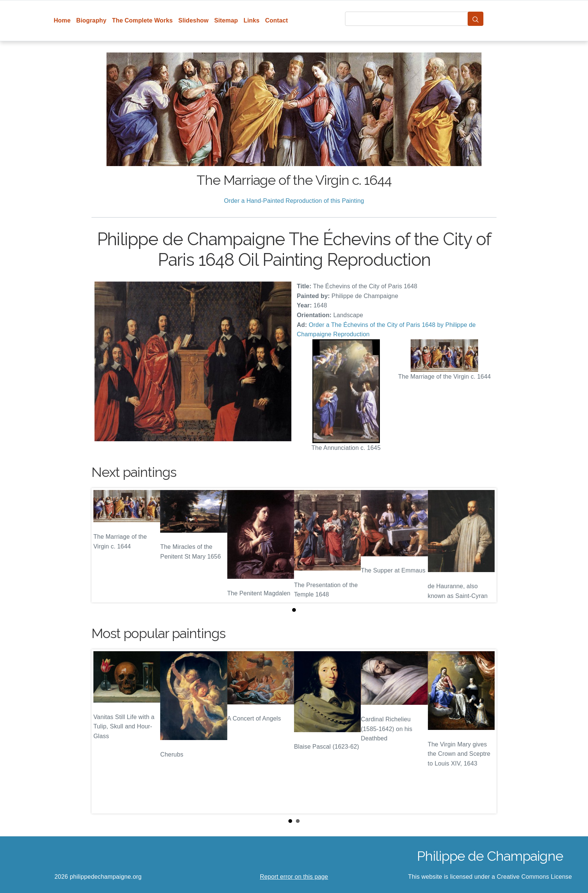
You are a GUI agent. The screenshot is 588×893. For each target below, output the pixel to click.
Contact (277, 20)
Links (252, 20)
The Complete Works (142, 20)
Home (62, 20)
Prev (103, 731)
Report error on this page (294, 877)
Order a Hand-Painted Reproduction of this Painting (294, 201)
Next (485, 731)
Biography (91, 20)
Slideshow (194, 20)
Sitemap (226, 20)
